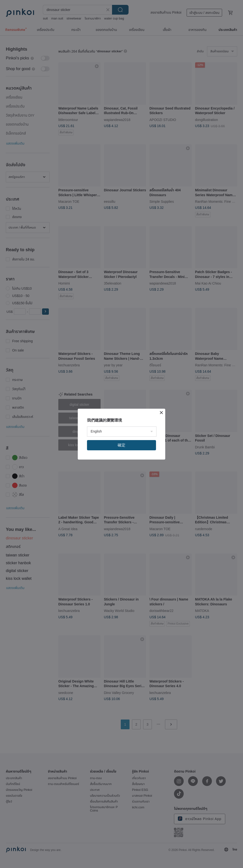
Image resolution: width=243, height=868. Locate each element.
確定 (121, 445)
